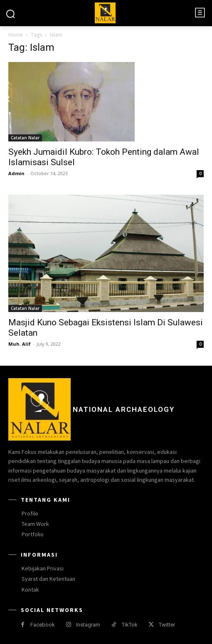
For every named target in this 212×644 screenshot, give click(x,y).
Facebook (43, 625)
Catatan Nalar (25, 138)
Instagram (88, 625)
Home (16, 35)
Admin (16, 173)
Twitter (167, 625)
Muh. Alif (20, 344)
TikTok (130, 625)
